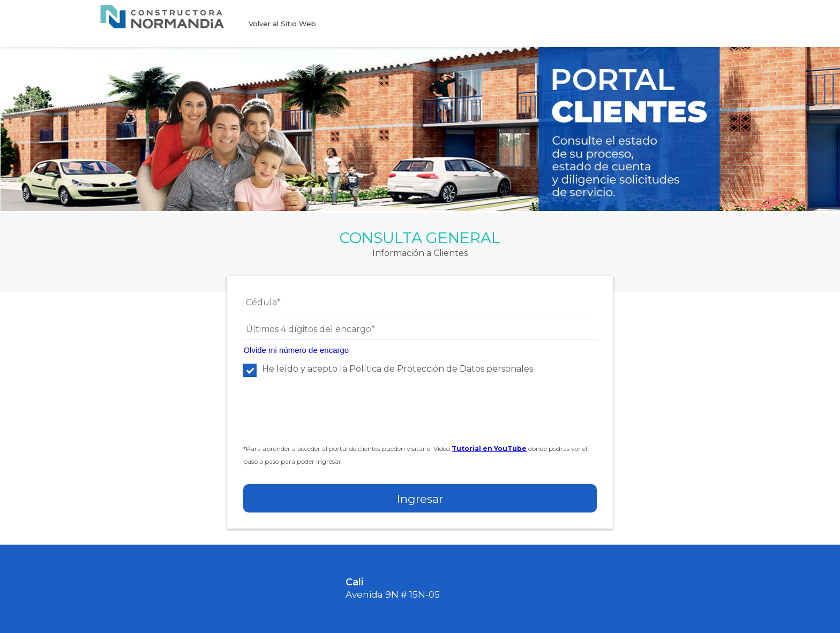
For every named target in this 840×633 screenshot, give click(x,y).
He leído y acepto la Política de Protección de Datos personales (388, 369)
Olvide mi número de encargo (296, 350)
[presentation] (325, 416)
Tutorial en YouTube (489, 449)
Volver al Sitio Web (282, 24)
